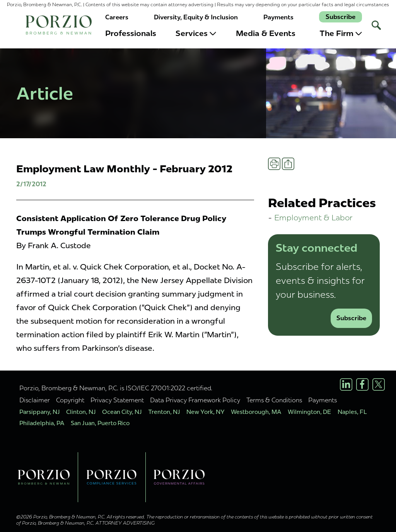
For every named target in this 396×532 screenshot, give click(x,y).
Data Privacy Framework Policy (195, 400)
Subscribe (341, 17)
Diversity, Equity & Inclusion (196, 17)
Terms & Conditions (274, 400)
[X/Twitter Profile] (379, 384)
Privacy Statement (117, 400)
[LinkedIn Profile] (346, 384)
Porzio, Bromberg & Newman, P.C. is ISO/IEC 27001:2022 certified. (116, 388)
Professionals (131, 33)
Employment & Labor (313, 217)
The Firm (341, 33)
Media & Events (266, 33)
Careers (117, 17)
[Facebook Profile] (362, 384)
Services (196, 33)
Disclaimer (35, 400)
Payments (278, 17)
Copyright (70, 400)
